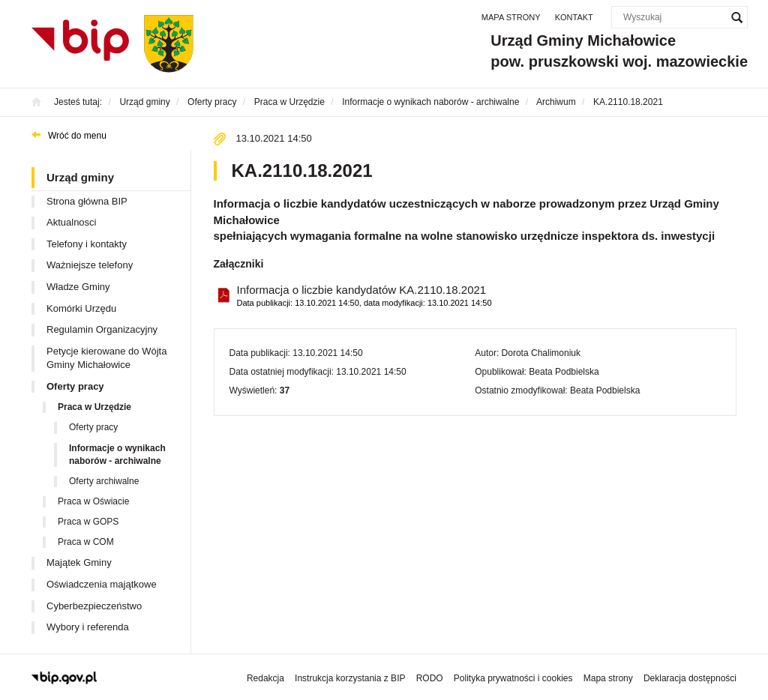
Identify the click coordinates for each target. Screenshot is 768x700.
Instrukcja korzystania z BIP (350, 678)
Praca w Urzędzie (94, 407)
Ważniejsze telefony (90, 265)
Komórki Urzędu (81, 308)
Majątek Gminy (79, 562)
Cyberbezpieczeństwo (94, 606)
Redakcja (265, 678)
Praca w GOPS (88, 522)
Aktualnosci (71, 222)
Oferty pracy (75, 386)
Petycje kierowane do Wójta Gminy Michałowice (106, 358)
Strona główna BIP (87, 201)
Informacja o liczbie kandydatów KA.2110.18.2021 (364, 296)
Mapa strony (511, 17)
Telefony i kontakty (87, 244)
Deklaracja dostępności (690, 678)
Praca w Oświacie (93, 501)
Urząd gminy (80, 177)
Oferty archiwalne (104, 481)
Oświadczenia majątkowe (102, 584)
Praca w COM (86, 542)
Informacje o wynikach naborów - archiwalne (117, 455)
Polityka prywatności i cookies (513, 678)
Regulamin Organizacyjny (102, 329)
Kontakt (574, 17)
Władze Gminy (78, 287)
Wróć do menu (77, 136)
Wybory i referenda (88, 627)
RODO (430, 678)
